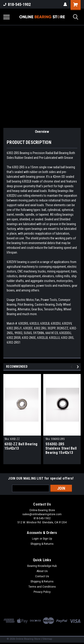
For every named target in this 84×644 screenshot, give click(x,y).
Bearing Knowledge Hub (42, 566)
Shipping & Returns (42, 544)
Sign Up (47, 539)
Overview (42, 132)
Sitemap (47, 639)
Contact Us (42, 576)
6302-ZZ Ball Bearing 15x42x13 (21, 446)
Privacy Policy (42, 592)
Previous (72, 367)
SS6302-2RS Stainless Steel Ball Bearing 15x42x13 (61, 448)
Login (35, 539)
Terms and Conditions (42, 587)
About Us (42, 571)
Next (79, 367)
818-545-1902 (17, 4)
